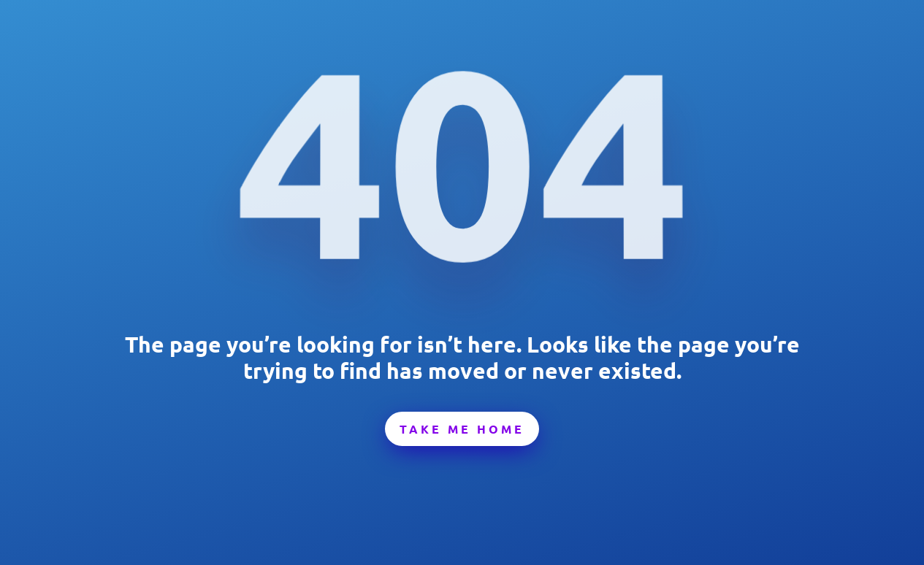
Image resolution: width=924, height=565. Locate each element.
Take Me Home (462, 429)
